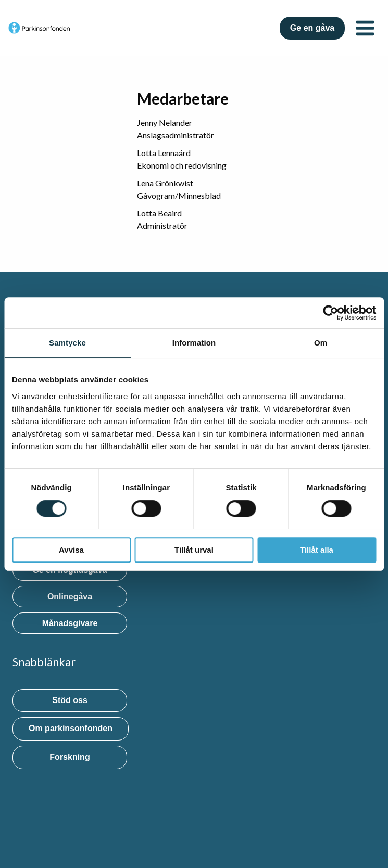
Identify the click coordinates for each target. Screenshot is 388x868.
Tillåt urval (194, 550)
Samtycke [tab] (67, 343)
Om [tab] (321, 343)
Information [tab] (194, 343)
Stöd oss (70, 700)
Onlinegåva (70, 597)
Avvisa (71, 550)
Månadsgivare (70, 623)
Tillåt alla (317, 550)
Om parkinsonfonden (71, 728)
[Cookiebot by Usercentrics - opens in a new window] (330, 313)
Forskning (70, 757)
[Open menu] (365, 28)
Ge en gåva (312, 28)
